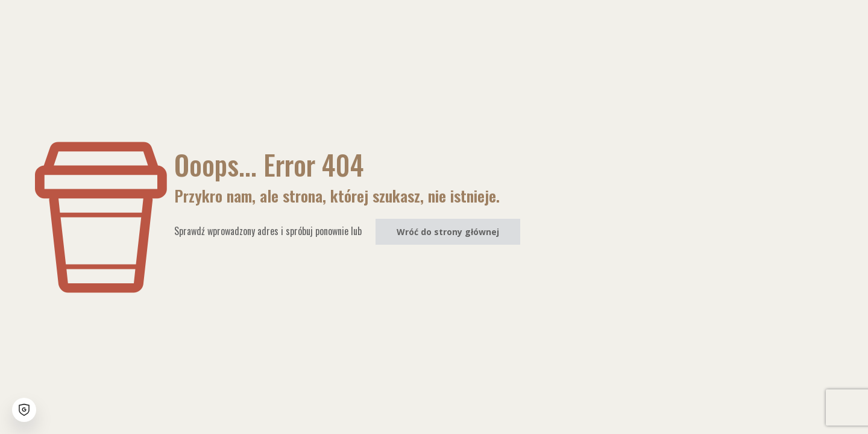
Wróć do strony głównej (448, 232)
